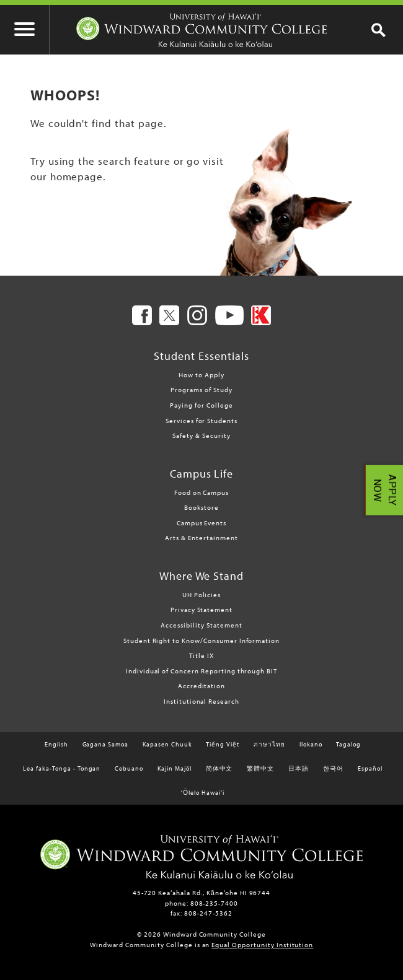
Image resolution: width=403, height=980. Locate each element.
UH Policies (202, 595)
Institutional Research (201, 701)
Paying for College (201, 405)
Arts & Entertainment (201, 538)
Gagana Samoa (106, 744)
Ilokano (311, 744)
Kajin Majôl (175, 768)
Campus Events (201, 523)
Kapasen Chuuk (167, 744)
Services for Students (201, 421)
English (56, 744)
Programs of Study (201, 390)
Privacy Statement (201, 610)
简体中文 (219, 768)
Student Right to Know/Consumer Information (201, 641)
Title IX (201, 655)
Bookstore (201, 507)
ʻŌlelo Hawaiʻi (202, 793)
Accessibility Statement (201, 625)
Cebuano (129, 768)
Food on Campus (201, 492)
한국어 (333, 768)
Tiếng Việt (223, 744)
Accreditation (201, 686)
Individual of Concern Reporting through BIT (201, 671)
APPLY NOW (385, 490)
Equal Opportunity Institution (262, 945)
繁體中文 (260, 768)
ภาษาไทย (269, 744)
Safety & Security (201, 435)
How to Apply (201, 375)
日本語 (299, 768)
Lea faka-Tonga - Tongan (62, 768)
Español (370, 768)
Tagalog (348, 744)
